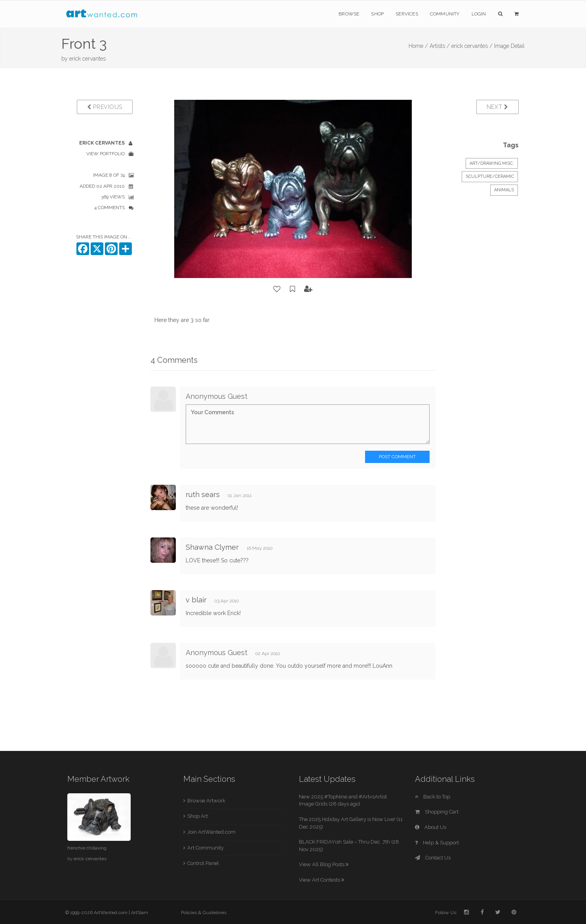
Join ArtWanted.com (211, 832)
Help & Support (437, 843)
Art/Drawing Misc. (492, 163)
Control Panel (203, 863)
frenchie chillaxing (87, 848)
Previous (105, 107)
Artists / (440, 46)
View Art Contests (322, 880)
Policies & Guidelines (204, 913)
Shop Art (198, 816)
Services (407, 14)
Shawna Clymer (212, 547)
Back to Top (433, 797)
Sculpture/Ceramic (490, 176)
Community (445, 14)
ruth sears (203, 494)
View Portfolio (106, 154)
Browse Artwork (206, 801)
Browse (349, 14)
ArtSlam (140, 913)
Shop (377, 14)
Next (498, 107)
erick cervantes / (472, 46)
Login (479, 14)
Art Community (205, 848)
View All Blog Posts (324, 864)
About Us (431, 827)
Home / (418, 46)
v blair (196, 600)
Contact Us (433, 858)
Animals (504, 190)
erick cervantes (88, 59)
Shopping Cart (437, 812)
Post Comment (397, 457)
